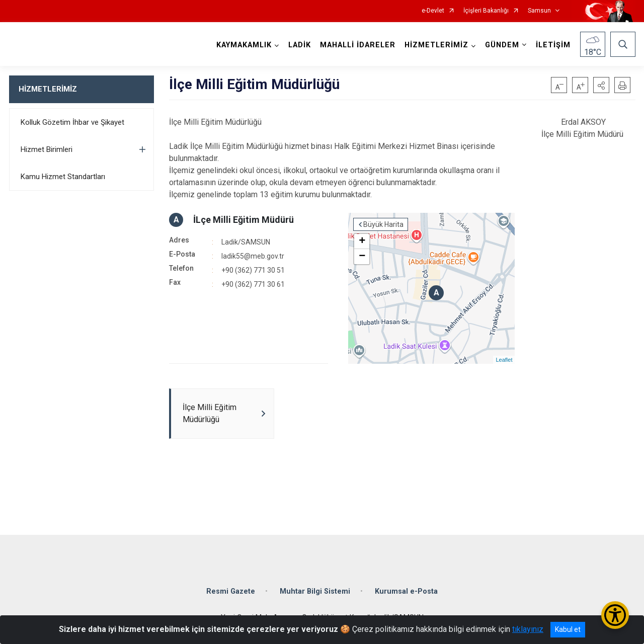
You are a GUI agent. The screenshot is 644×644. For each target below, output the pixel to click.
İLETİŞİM (553, 45)
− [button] (362, 257)
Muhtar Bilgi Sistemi (315, 591)
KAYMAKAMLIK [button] (244, 45)
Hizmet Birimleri (47, 149)
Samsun (539, 11)
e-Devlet (433, 11)
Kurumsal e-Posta (406, 591)
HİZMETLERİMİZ (48, 89)
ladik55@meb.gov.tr (253, 256)
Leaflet (504, 360)
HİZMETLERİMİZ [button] (436, 45)
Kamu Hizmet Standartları (63, 177)
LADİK (300, 45)
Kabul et (568, 629)
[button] (601, 85)
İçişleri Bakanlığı (486, 11)
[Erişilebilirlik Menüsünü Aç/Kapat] (615, 615)
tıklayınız (528, 629)
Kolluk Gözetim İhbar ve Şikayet (72, 122)
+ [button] (362, 242)
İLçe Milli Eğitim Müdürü (244, 220)
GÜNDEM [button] (502, 45)
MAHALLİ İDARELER (358, 45)
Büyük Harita (383, 224)
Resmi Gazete (231, 591)
